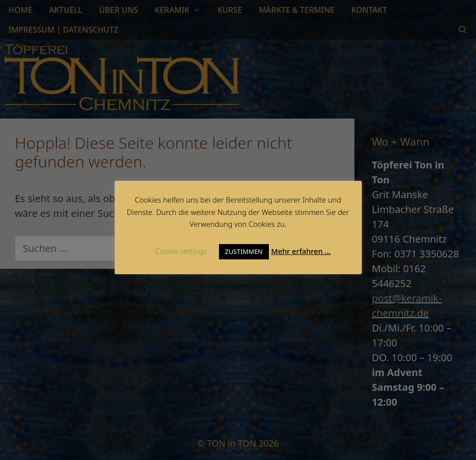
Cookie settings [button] (181, 251)
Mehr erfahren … (301, 251)
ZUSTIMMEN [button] (244, 251)
